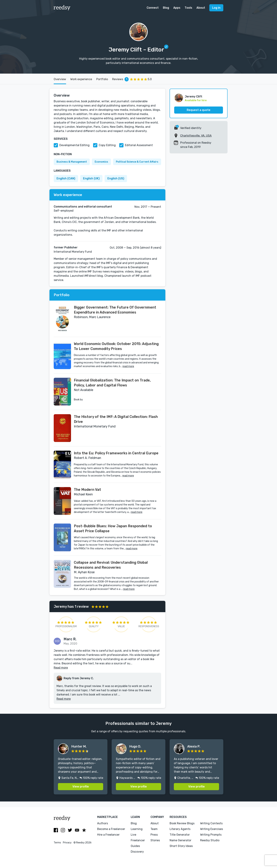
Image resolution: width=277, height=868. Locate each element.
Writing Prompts (211, 835)
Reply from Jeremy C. (79, 678)
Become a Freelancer (111, 829)
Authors (103, 823)
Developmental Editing (74, 145)
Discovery (137, 852)
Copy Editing (107, 145)
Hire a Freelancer (108, 835)
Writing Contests (211, 823)
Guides (135, 846)
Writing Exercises (212, 829)
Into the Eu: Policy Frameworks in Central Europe (116, 453)
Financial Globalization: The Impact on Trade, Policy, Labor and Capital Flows (112, 383)
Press (154, 835)
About (201, 8)
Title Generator (180, 835)
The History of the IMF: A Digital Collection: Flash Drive (116, 419)
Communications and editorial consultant (83, 207)
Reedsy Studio (210, 840)
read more (128, 366)
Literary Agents (180, 829)
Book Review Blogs (182, 823)
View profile (81, 787)
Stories (155, 840)
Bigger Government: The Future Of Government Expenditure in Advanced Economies (115, 310)
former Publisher (66, 247)
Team (154, 829)
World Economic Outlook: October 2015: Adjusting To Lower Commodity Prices (116, 346)
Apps (177, 8)
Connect (153, 8)
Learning (137, 829)
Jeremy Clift (194, 97)
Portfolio (102, 79)
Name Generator (180, 840)
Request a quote (199, 110)
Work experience (81, 79)
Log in (216, 8)
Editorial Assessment (139, 145)
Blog (166, 8)
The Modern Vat (87, 490)
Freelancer (138, 840)
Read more (61, 668)
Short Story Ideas (181, 846)
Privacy (67, 843)
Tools (188, 8)
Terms (57, 843)
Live (133, 835)
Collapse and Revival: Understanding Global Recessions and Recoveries (111, 565)
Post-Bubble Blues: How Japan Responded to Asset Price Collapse (113, 528)
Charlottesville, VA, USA (196, 136)
